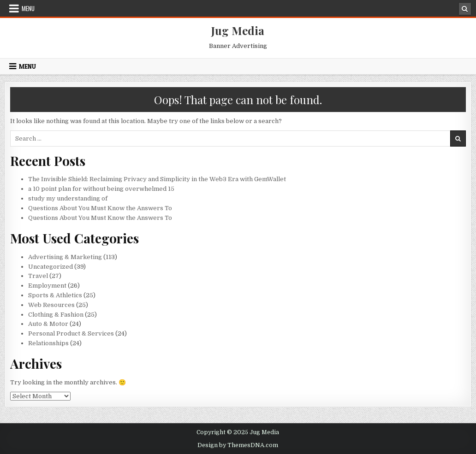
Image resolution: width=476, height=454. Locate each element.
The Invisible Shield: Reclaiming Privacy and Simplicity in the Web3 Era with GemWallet (157, 179)
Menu (28, 8)
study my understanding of (68, 198)
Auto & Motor (48, 324)
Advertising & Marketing (65, 257)
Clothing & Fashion (56, 315)
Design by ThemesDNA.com (238, 445)
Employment (47, 286)
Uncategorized (51, 267)
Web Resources (51, 305)
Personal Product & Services (71, 333)
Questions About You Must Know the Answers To (100, 208)
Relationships (48, 343)
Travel (38, 276)
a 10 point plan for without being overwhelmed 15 (101, 189)
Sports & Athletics (55, 295)
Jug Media (238, 30)
